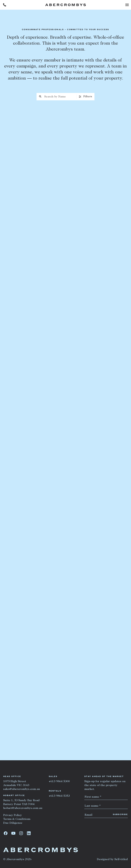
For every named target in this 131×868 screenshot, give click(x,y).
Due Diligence (13, 823)
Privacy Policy (13, 815)
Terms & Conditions (17, 819)
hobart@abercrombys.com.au (23, 808)
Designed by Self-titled (112, 859)
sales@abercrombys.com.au (22, 789)
